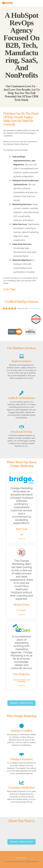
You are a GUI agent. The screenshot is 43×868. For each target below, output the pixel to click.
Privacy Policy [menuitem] (21, 855)
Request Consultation (21, 700)
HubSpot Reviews (35, 308)
